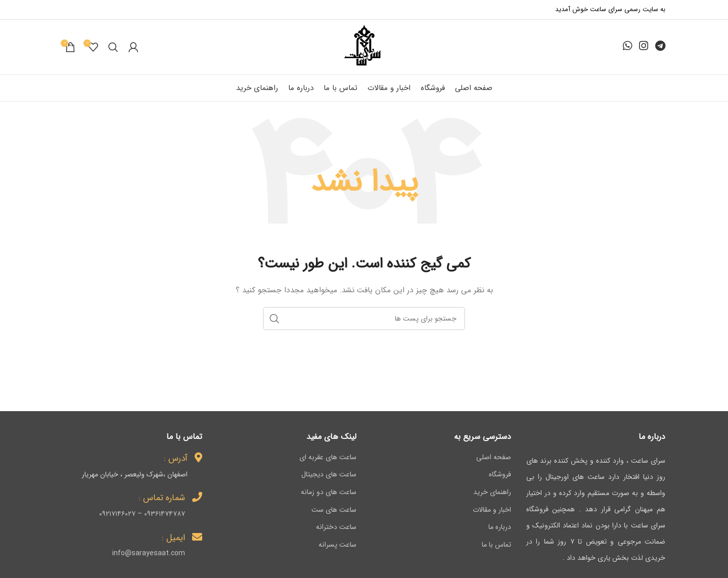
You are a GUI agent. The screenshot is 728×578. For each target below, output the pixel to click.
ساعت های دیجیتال (329, 475)
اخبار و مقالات (492, 510)
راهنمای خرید (492, 493)
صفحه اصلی (494, 458)
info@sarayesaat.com (149, 553)
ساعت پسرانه (337, 545)
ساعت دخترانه (336, 527)
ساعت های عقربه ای (328, 458)
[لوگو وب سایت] (364, 47)
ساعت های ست (334, 510)
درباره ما (500, 527)
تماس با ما (496, 545)
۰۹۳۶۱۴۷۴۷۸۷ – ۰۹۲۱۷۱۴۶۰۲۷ (142, 514)
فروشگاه (500, 475)
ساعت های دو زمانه (329, 493)
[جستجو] (113, 47)
